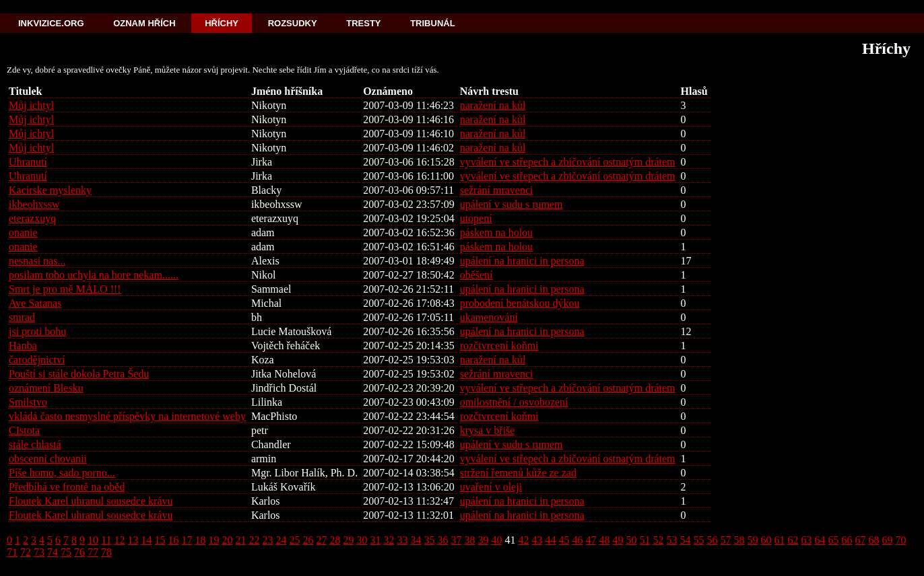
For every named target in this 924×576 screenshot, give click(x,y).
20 (227, 540)
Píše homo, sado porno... (62, 473)
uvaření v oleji (491, 487)
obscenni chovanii (48, 459)
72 (26, 552)
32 (389, 540)
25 (294, 540)
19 (213, 540)
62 (793, 540)
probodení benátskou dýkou (520, 303)
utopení (476, 218)
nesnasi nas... (37, 261)
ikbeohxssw (34, 204)
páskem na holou (496, 232)
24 (281, 540)
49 (618, 540)
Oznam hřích (144, 23)
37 (456, 540)
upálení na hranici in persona (522, 261)
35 (429, 540)
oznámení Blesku (46, 388)
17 (187, 540)
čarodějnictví (37, 360)
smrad (22, 317)
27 (321, 540)
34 (416, 540)
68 (873, 540)
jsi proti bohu (37, 331)
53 (671, 540)
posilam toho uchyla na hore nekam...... (94, 275)
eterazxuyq (32, 218)
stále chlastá (35, 444)
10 (93, 540)
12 (119, 540)
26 (308, 540)
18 (200, 540)
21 (240, 540)
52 (658, 540)
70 (900, 540)
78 (106, 552)
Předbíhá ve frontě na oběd (67, 487)
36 (442, 540)
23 (267, 540)
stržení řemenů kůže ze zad (518, 473)
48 (604, 540)
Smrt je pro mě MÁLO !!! (65, 289)
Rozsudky (293, 23)
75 (66, 552)
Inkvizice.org (51, 23)
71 (12, 552)
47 (591, 540)
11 (106, 540)
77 (93, 552)
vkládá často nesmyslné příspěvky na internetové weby (127, 416)
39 (483, 540)
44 (550, 540)
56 (712, 540)
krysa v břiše (488, 430)
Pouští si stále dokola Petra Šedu (79, 374)
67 (860, 540)
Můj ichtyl (31, 105)
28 (335, 540)
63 (806, 540)
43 (537, 540)
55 (698, 540)
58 (739, 540)
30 (362, 540)
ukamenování (489, 317)
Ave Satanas (35, 303)
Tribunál (432, 23)
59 (752, 540)
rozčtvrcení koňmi (499, 346)
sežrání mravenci (497, 190)
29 (348, 540)
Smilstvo (28, 402)
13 (133, 540)
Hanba (23, 346)
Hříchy (222, 23)
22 (254, 540)
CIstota (24, 430)
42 (523, 540)
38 (469, 540)
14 (146, 540)
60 (766, 540)
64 (820, 540)
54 (685, 540)
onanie (23, 232)
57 (725, 540)
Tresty (363, 23)
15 (160, 540)
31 (375, 540)
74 (53, 552)
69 (887, 540)
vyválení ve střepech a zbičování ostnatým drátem (568, 162)
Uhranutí (28, 162)
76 (79, 552)
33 (402, 540)
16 (173, 540)
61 (779, 540)
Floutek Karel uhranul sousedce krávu (91, 501)
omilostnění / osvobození (514, 402)
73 (39, 552)
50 (631, 540)
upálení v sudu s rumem (511, 204)
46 (577, 540)
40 (496, 540)
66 (847, 540)
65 (833, 540)
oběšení (476, 275)
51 (645, 540)
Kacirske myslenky (50, 190)
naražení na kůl (493, 105)
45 (564, 540)
